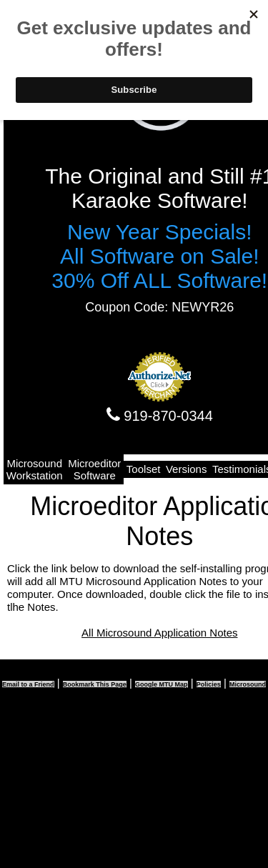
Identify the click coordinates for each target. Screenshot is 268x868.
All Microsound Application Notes (159, 633)
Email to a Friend (28, 684)
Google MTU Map (162, 684)
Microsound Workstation (35, 469)
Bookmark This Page (95, 684)
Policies (209, 684)
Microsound (248, 684)
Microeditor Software (94, 469)
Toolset (144, 469)
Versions (187, 469)
